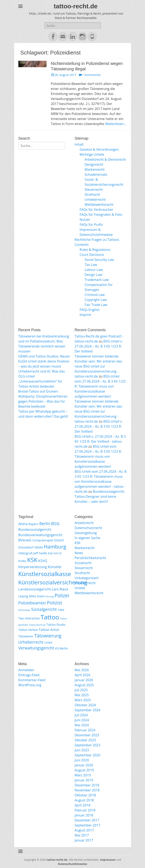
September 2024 (88, 710)
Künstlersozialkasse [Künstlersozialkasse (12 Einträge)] (45, 574)
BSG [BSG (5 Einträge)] (55, 523)
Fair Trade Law (96, 305)
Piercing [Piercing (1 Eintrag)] (50, 596)
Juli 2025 (81, 690)
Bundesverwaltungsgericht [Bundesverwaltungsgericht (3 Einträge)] (40, 535)
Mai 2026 (82, 670)
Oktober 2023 (85, 740)
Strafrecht (92, 195)
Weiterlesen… (116, 124)
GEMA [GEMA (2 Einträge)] (39, 547)
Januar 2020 (84, 765)
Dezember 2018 (87, 785)
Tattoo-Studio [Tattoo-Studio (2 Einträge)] (56, 625)
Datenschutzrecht (88, 528)
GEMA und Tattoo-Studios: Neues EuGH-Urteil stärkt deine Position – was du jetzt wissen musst (44, 361)
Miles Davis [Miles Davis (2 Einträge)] (37, 596)
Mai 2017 (82, 835)
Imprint (85, 315)
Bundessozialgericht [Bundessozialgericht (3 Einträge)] (35, 529)
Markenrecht (95, 169)
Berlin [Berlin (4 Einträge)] (45, 524)
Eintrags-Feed (29, 675)
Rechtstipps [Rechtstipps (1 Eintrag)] (24, 610)
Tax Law (91, 265)
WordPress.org (30, 685)
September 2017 (88, 825)
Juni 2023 (82, 750)
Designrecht (94, 164)
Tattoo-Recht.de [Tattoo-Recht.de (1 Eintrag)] (37, 625)
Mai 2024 (82, 725)
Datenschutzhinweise (73, 864)
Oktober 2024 (85, 705)
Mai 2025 (82, 695)
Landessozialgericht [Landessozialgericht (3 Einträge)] (35, 589)
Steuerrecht (94, 190)
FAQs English (90, 310)
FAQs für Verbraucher (97, 210)
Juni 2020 (82, 760)
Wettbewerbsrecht (99, 205)
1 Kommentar (92, 75)
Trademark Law (97, 280)
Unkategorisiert (87, 578)
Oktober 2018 (85, 795)
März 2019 (83, 775)
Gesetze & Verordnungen (99, 149)
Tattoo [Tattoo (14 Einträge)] (50, 617)
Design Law (94, 275)
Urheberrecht (95, 200)
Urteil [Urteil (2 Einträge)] (48, 642)
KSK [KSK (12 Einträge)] (32, 560)
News (79, 553)
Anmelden (26, 670)
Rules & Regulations (95, 250)
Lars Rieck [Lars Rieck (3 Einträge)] (60, 589)
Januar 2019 (84, 780)
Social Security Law (99, 260)
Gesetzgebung (86, 533)
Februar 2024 (85, 730)
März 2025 (83, 700)
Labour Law (94, 270)
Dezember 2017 (87, 820)
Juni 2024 (82, 720)
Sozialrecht (83, 563)
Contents (82, 245)
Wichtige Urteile (92, 154)
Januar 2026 (84, 680)
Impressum (108, 860)
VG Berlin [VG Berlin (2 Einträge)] (61, 648)
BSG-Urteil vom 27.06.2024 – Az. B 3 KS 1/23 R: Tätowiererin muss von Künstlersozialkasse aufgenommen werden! (100, 386)
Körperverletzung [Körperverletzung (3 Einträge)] (33, 567)
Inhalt (79, 144)
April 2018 (83, 805)
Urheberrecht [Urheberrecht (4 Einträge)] (31, 642)
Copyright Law (96, 300)
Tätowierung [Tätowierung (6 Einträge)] (48, 636)
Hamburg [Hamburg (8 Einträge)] (55, 546)
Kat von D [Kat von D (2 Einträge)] (55, 553)
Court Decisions (92, 255)
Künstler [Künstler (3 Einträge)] (55, 567)
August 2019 (84, 770)
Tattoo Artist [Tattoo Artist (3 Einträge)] (49, 630)
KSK (78, 543)
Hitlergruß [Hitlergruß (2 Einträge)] (26, 553)
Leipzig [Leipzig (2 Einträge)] (23, 596)
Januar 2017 (84, 840)
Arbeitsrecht (84, 523)
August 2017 (84, 830)
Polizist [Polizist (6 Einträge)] (55, 603)
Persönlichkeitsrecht (90, 558)
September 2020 (88, 755)
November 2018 (87, 790)
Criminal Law (95, 295)
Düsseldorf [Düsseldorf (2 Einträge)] (26, 547)
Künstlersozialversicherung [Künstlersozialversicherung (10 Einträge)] (53, 582)
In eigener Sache (88, 538)
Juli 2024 (81, 715)
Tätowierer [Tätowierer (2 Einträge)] (26, 636)
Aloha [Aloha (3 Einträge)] (23, 524)
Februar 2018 (85, 810)
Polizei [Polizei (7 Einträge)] (62, 595)
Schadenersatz (96, 174)
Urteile (80, 588)
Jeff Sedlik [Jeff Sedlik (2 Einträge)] (40, 553)
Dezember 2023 (87, 735)
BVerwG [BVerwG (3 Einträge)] (25, 540)
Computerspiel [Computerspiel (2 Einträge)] (43, 540)
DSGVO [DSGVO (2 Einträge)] (59, 540)
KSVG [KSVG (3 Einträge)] (43, 561)
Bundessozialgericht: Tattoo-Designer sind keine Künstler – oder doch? (100, 497)
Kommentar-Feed (32, 680)
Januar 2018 (84, 815)
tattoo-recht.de (76, 6)
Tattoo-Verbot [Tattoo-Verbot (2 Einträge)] (28, 630)
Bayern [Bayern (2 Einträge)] (34, 524)
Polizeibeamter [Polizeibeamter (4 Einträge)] (32, 603)
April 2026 (83, 675)
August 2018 (84, 800)
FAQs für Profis (91, 225)
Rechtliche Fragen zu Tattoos (97, 240)
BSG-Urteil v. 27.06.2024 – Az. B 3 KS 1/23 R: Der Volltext (99, 346)
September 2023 (88, 745)
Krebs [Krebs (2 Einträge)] (22, 561)
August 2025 (84, 685)
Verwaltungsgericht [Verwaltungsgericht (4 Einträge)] (36, 648)
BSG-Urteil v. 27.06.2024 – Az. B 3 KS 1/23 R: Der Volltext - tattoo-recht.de (100, 441)
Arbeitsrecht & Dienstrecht (105, 159)
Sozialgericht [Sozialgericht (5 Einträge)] (44, 609)
